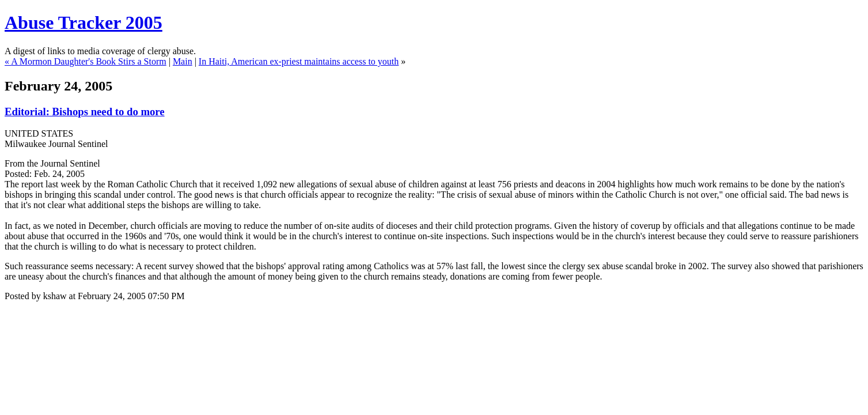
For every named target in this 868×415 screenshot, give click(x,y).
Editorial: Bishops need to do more (85, 112)
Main (183, 61)
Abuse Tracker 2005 (84, 22)
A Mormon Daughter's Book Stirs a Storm (89, 61)
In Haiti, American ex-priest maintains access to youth (299, 61)
